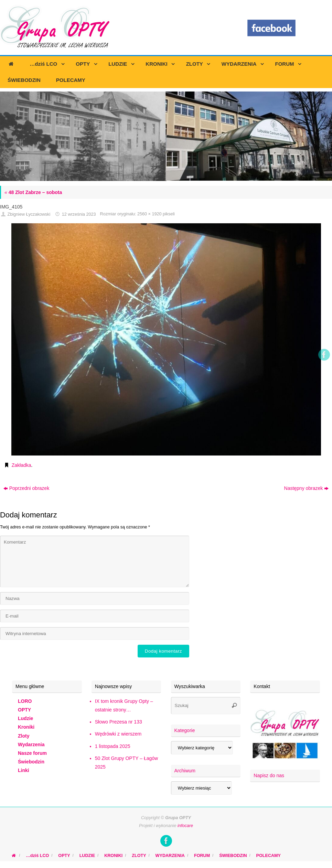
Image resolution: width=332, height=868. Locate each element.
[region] (166, 136)
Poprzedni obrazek (26, 488)
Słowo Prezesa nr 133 (119, 722)
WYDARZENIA (170, 856)
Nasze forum (32, 753)
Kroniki (26, 727)
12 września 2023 (79, 214)
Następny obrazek (307, 488)
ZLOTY (139, 856)
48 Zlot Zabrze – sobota (33, 192)
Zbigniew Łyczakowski (29, 214)
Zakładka (22, 465)
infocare (185, 826)
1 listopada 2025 (113, 746)
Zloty (24, 736)
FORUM (202, 856)
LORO (25, 701)
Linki (24, 770)
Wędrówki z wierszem (118, 734)
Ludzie (25, 718)
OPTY (24, 710)
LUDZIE (87, 856)
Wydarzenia (31, 744)
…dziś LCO (37, 856)
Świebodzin (31, 762)
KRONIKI (113, 856)
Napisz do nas (269, 775)
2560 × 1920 (149, 214)
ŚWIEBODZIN (233, 856)
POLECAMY (269, 856)
